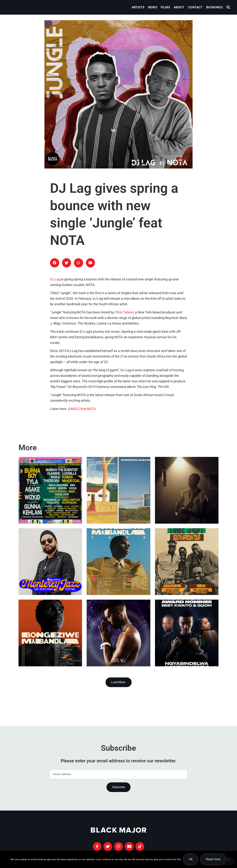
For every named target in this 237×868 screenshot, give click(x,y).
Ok (191, 859)
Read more (213, 859)
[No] (228, 861)
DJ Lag (55, 279)
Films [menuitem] (165, 7)
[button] (228, 7)
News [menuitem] (152, 7)
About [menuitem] (179, 7)
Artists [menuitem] (138, 7)
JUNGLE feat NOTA (81, 409)
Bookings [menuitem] (214, 7)
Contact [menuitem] (195, 7)
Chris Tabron (124, 312)
